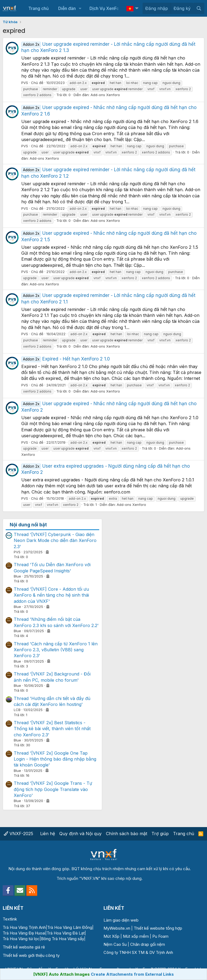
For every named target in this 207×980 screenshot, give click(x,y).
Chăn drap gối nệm (148, 944)
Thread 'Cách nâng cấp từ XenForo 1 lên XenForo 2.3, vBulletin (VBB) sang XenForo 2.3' (56, 650)
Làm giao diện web (121, 920)
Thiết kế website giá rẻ (24, 947)
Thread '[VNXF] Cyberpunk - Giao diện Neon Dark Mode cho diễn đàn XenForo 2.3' (55, 540)
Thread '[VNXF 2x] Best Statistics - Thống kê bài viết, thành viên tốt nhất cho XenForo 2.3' (52, 729)
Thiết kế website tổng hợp (158, 928)
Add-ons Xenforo (105, 95)
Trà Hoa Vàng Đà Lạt (66, 933)
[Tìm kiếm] (199, 8)
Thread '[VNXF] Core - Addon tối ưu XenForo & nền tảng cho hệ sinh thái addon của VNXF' (51, 595)
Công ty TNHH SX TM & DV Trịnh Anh (138, 952)
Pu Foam (160, 936)
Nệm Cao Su (115, 944)
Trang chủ (39, 8)
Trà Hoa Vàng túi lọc (21, 939)
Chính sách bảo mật (127, 834)
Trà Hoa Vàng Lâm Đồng (70, 927)
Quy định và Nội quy (80, 834)
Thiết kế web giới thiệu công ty (31, 955)
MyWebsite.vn (117, 928)
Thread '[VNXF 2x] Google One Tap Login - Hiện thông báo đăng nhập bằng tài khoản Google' (55, 759)
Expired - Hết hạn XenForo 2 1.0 (66, 359)
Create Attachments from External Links (132, 974)
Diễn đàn (67, 8)
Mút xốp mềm (136, 936)
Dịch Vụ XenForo (106, 8)
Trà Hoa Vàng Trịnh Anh (24, 927)
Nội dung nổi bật (28, 525)
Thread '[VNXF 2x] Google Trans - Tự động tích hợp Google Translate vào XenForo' (53, 789)
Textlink (10, 919)
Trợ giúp (160, 834)
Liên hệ (48, 834)
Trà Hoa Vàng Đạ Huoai (24, 933)
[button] (80, 8)
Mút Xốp (111, 936)
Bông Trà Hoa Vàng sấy (63, 939)
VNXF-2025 (18, 834)
